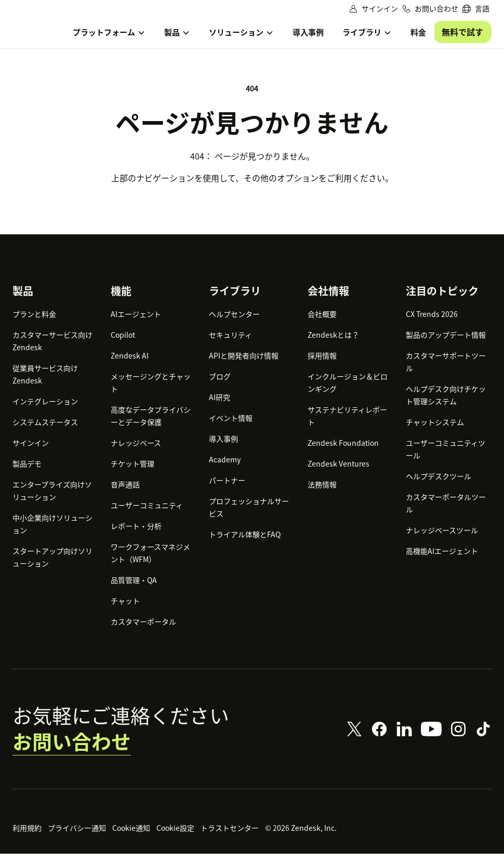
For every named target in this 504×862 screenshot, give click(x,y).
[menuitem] (476, 9)
